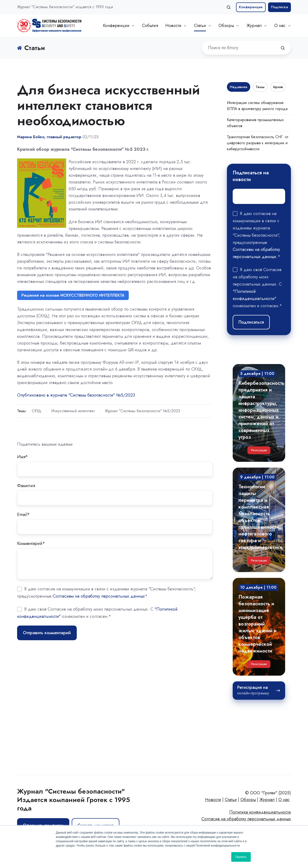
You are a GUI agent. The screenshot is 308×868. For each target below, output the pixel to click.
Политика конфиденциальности (260, 812)
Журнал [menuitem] (267, 800)
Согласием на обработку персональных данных (99, 596)
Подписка (279, 7)
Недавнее (239, 87)
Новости (173, 26)
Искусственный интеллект (73, 411)
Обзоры (226, 26)
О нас (280, 26)
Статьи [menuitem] (231, 800)
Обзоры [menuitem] (248, 800)
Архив (278, 87)
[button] (229, 7)
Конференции (251, 7)
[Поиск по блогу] (283, 48)
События (150, 26)
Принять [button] (241, 857)
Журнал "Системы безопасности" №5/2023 (142, 411)
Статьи (200, 26)
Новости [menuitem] (213, 800)
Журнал (254, 26)
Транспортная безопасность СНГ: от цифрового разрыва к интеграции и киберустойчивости (258, 143)
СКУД (37, 411)
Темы (260, 87)
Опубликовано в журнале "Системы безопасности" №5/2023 (76, 395)
